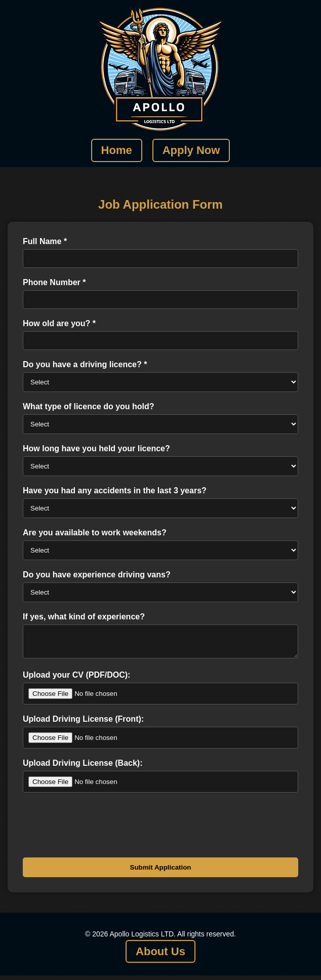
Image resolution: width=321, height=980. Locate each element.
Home (117, 150)
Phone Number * (54, 282)
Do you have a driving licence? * (85, 364)
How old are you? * (59, 323)
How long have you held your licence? (96, 448)
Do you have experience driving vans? (97, 575)
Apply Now (191, 150)
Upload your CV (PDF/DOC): (76, 679)
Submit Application (161, 872)
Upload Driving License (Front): (83, 723)
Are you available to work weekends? (95, 533)
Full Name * (45, 241)
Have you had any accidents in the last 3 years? (115, 491)
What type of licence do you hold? (89, 406)
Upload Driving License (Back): (83, 768)
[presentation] (100, 827)
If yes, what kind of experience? (84, 617)
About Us (160, 956)
